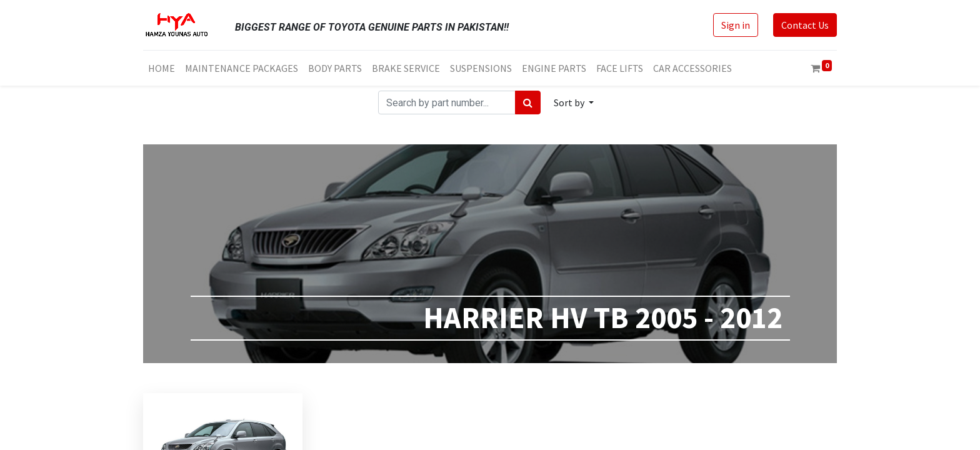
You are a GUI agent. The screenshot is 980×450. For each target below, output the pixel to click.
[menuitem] (162, 68)
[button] (574, 102)
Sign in (736, 25)
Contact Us (805, 25)
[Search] (528, 102)
